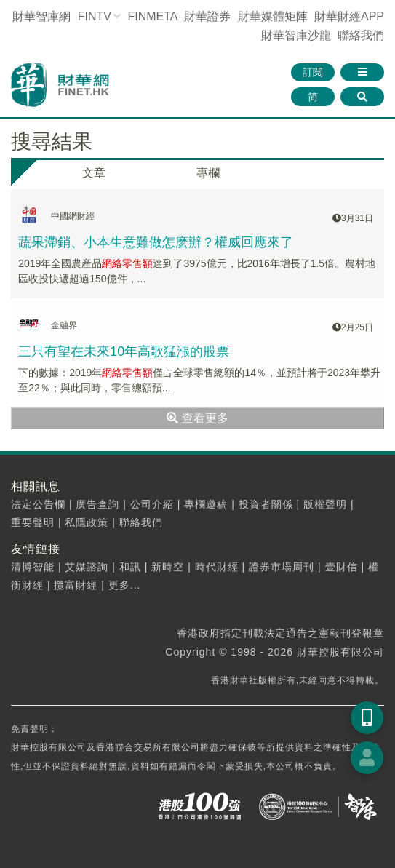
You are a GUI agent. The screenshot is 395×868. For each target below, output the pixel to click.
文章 (94, 173)
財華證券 (207, 16)
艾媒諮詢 (87, 567)
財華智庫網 (41, 16)
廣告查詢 (97, 504)
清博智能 (33, 567)
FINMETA (152, 16)
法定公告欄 (38, 504)
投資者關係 (266, 504)
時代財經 (217, 567)
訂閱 (313, 72)
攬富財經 (76, 585)
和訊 (130, 567)
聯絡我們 (361, 35)
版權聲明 (325, 504)
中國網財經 (73, 216)
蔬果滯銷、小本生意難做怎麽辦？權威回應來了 (156, 242)
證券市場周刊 (282, 567)
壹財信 (342, 567)
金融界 (64, 325)
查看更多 (197, 418)
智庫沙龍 (296, 35)
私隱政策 (87, 522)
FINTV (95, 16)
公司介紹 (152, 504)
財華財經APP (349, 16)
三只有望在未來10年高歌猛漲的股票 (124, 351)
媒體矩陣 (273, 16)
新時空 (168, 567)
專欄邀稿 (206, 504)
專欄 (208, 173)
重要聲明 (33, 522)
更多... (125, 585)
